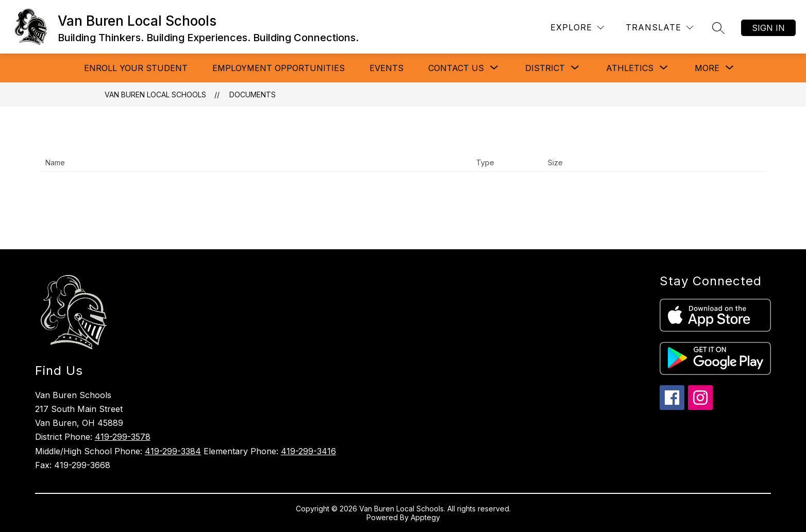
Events (387, 68)
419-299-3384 (173, 451)
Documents (253, 95)
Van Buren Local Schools (155, 95)
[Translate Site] (659, 28)
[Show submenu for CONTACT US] (456, 68)
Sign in (768, 28)
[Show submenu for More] (707, 68)
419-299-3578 (123, 437)
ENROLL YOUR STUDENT (136, 68)
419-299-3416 (308, 451)
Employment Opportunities (279, 68)
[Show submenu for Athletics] (630, 68)
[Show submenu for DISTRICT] (545, 68)
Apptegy (425, 517)
